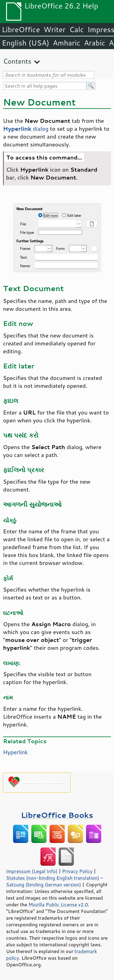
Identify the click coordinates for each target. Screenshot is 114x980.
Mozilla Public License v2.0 (58, 904)
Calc (77, 29)
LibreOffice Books (57, 815)
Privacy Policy (77, 871)
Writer (54, 29)
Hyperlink (16, 752)
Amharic (67, 43)
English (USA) (26, 43)
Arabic (95, 43)
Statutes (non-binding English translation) (53, 878)
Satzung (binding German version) (44, 884)
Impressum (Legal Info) (32, 871)
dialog (26, 129)
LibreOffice (21, 29)
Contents (17, 61)
